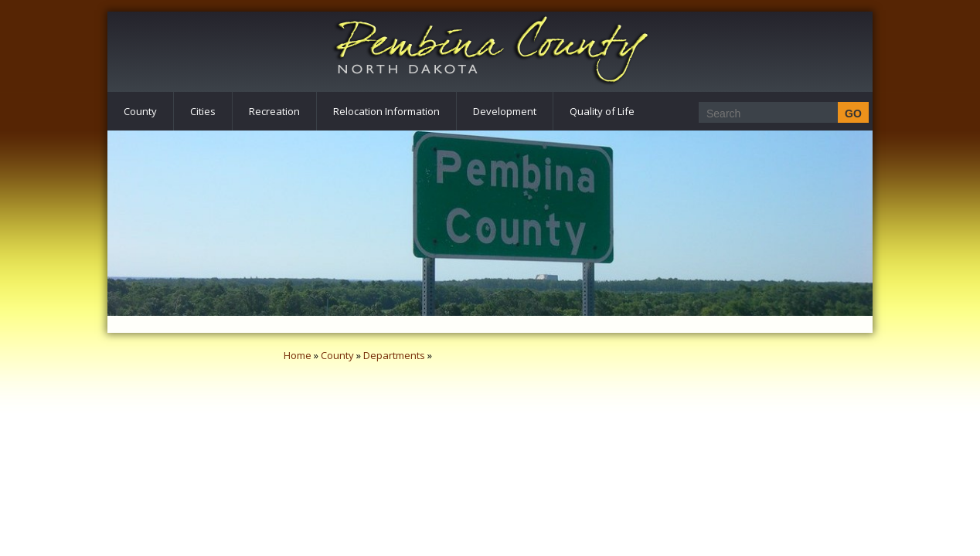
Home (298, 355)
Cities (203, 111)
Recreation (274, 111)
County (140, 111)
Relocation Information (386, 111)
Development (505, 111)
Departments (394, 355)
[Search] (779, 113)
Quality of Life (602, 111)
